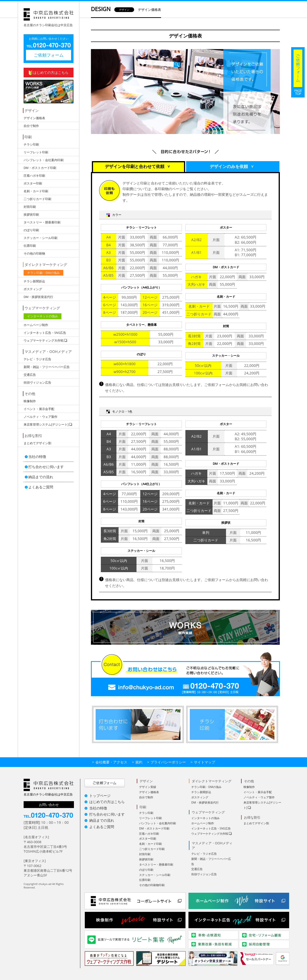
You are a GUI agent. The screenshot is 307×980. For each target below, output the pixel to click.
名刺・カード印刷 (36, 191)
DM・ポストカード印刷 (40, 168)
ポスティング (33, 289)
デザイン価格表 (34, 118)
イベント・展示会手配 (39, 409)
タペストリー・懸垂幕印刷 (42, 222)
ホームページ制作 (36, 325)
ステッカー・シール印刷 (41, 238)
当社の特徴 (37, 456)
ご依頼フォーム (49, 55)
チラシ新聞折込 (34, 281)
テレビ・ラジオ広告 (37, 359)
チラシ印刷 (31, 144)
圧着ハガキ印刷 (34, 176)
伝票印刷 (30, 246)
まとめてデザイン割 (37, 443)
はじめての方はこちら (49, 73)
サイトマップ (205, 762)
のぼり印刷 (31, 230)
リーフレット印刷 (36, 152)
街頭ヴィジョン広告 (37, 382)
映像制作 (30, 401)
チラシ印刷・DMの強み (43, 273)
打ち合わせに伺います (46, 467)
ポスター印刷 (33, 183)
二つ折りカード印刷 (37, 199)
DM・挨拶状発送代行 (38, 297)
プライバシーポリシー (168, 762)
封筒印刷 (30, 207)
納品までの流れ (41, 477)
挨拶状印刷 (31, 214)
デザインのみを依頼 (233, 167)
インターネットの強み (43, 316)
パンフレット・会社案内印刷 (44, 160)
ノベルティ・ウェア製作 (41, 417)
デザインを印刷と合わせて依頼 (139, 167)
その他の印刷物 (34, 253)
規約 (139, 762)
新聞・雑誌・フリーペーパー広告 (47, 367)
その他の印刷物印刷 (152, 885)
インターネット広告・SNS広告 (45, 333)
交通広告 (30, 375)
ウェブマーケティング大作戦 (210, 834)
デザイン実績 (148, 787)
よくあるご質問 (41, 487)
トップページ (100, 796)
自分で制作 (31, 126)
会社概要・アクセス (111, 762)
